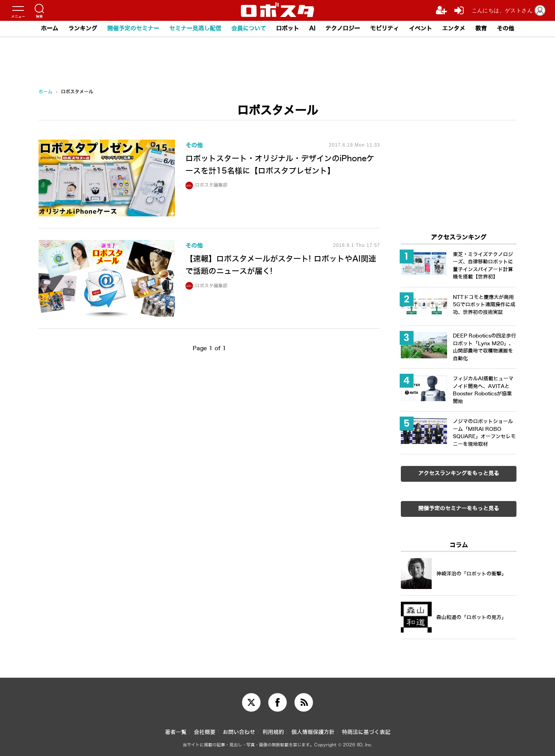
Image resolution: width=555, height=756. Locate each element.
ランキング (83, 29)
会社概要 (205, 732)
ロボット (288, 29)
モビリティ (384, 29)
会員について (249, 29)
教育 (481, 29)
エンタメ (454, 29)
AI (312, 29)
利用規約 (273, 732)
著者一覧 (176, 732)
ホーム (50, 29)
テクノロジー (343, 29)
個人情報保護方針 (313, 732)
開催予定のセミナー (133, 29)
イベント (420, 29)
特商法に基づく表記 (366, 732)
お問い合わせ (239, 732)
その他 (505, 29)
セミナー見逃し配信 (195, 29)
